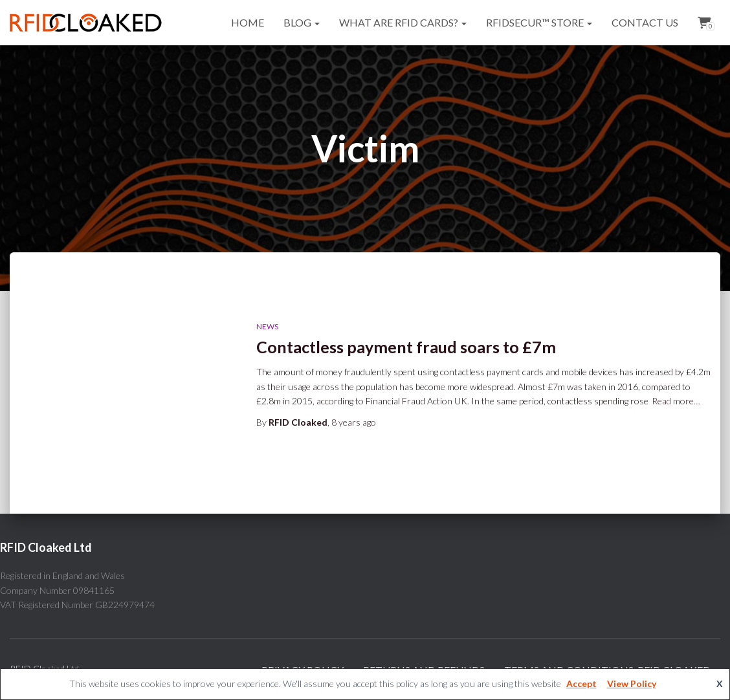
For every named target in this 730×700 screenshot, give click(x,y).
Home (248, 22)
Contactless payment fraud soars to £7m (406, 347)
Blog (302, 22)
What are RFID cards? (403, 22)
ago (354, 422)
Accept (581, 684)
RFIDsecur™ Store (539, 22)
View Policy (632, 684)
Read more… (676, 401)
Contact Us (645, 22)
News (267, 326)
